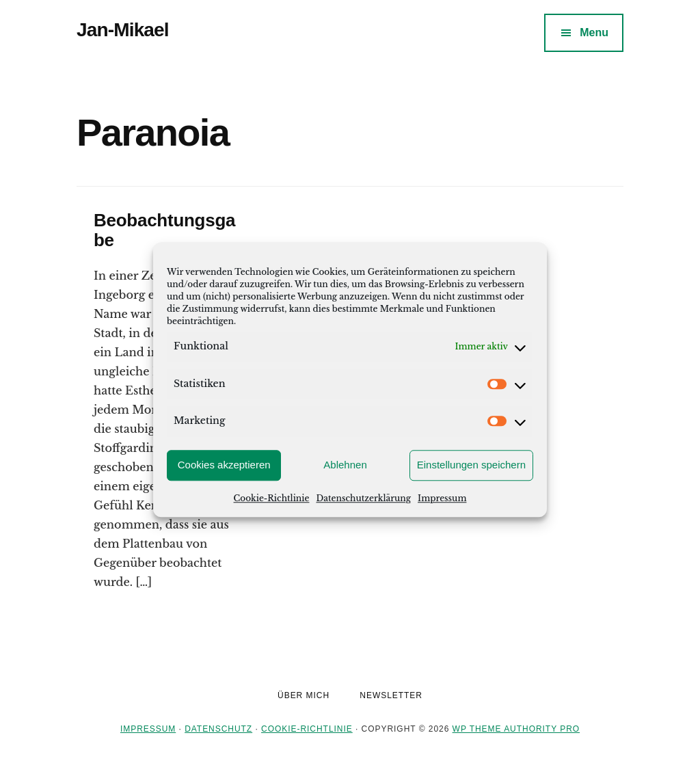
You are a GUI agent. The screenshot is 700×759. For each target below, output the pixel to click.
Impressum (442, 498)
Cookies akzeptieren (224, 465)
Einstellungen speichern (471, 465)
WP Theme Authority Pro (516, 729)
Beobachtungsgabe (164, 230)
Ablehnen (345, 465)
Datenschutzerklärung (363, 498)
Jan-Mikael (123, 30)
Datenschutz (218, 729)
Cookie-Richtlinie (272, 498)
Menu (594, 32)
